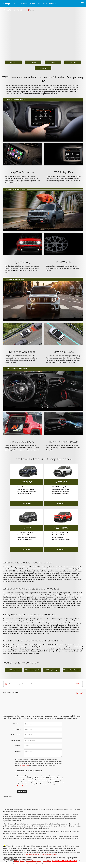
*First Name (17, 724)
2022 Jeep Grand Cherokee (72, 670)
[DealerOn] (8, 858)
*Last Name (17, 729)
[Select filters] (77, 693)
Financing (33, 62)
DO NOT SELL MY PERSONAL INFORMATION (65, 861)
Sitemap (23, 861)
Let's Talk (22, 792)
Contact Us (43, 68)
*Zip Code (18, 746)
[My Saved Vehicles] (31, 10)
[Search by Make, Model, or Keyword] (41, 684)
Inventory (13, 62)
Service (53, 62)
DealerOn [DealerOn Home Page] (17, 861)
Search (77, 684)
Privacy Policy (25, 765)
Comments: (17, 751)
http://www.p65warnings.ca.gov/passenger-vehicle (41, 854)
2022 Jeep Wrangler (52, 670)
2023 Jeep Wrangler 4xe (33, 670)
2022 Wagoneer (14, 670)
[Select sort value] (81, 693)
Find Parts (73, 62)
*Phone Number (16, 740)
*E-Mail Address (16, 735)
